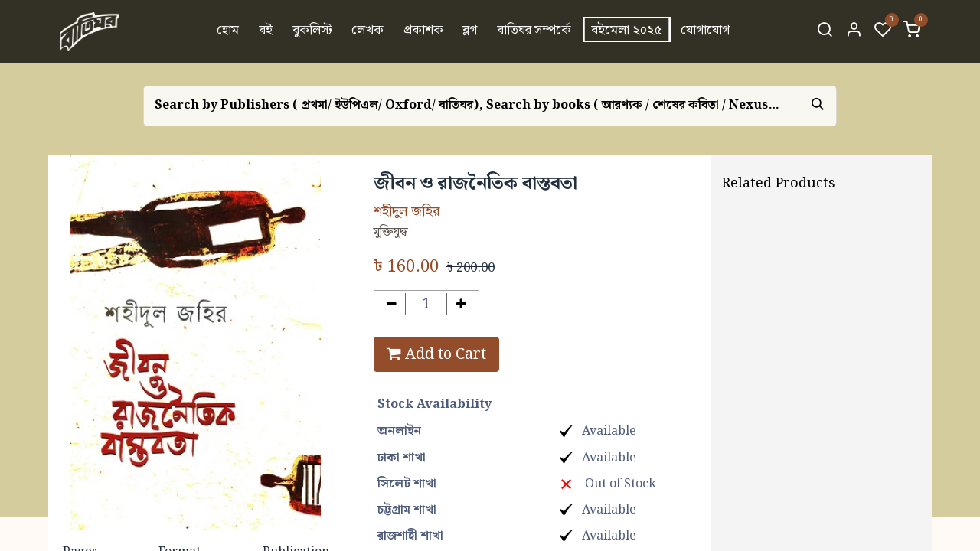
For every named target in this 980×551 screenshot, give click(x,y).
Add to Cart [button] (436, 354)
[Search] (825, 31)
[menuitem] (229, 31)
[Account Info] (854, 31)
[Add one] (461, 304)
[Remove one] (392, 304)
